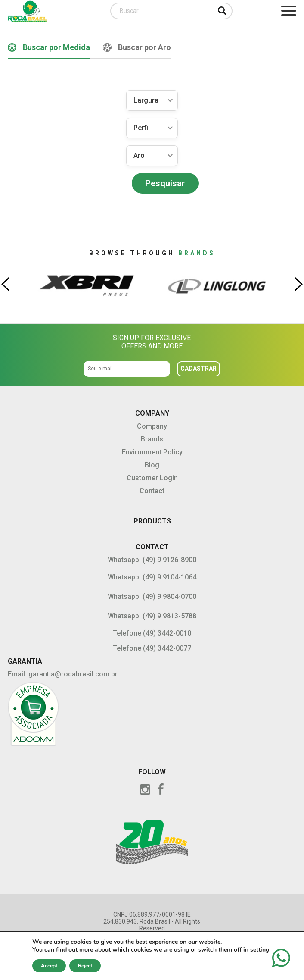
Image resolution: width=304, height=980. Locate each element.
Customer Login (152, 478)
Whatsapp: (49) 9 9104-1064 (152, 577)
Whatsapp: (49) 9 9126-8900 (152, 560)
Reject (85, 966)
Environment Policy (152, 452)
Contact (152, 491)
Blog (152, 465)
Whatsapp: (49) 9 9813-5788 (152, 616)
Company (152, 426)
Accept (49, 966)
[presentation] (5, 284)
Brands (152, 439)
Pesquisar (165, 183)
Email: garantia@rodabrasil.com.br (63, 674)
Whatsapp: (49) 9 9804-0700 (152, 596)
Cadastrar (199, 369)
